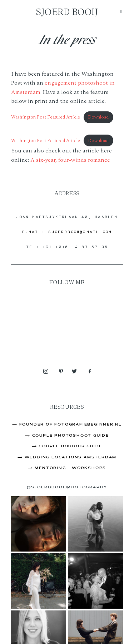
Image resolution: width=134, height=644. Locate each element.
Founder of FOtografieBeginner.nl (71, 425)
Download (98, 117)
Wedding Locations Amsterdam (71, 457)
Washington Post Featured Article (46, 117)
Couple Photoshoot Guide (71, 436)
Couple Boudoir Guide (70, 446)
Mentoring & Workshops (70, 468)
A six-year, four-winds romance (70, 160)
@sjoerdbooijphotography (67, 487)
